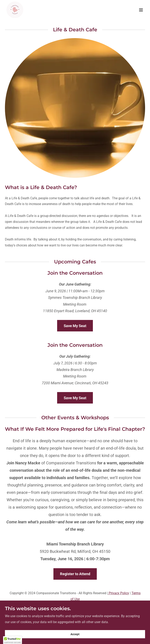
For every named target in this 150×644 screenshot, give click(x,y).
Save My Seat (75, 326)
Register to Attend (75, 574)
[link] (15, 10)
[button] (141, 10)
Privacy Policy (118, 593)
